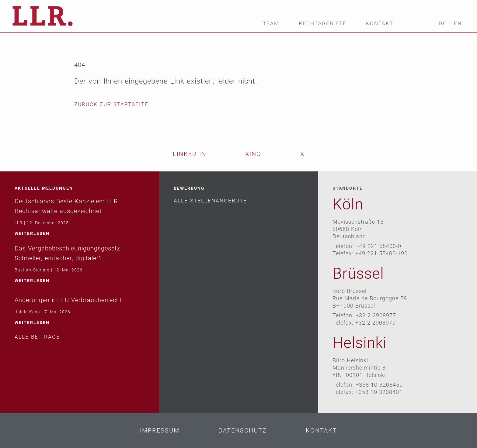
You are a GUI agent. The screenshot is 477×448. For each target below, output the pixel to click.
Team (271, 24)
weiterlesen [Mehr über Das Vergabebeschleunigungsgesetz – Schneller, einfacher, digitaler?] (32, 281)
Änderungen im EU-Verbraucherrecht (68, 300)
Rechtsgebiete (323, 24)
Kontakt (380, 24)
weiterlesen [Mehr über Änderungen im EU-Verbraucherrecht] (32, 322)
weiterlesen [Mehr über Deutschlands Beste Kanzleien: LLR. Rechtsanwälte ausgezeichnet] (32, 233)
